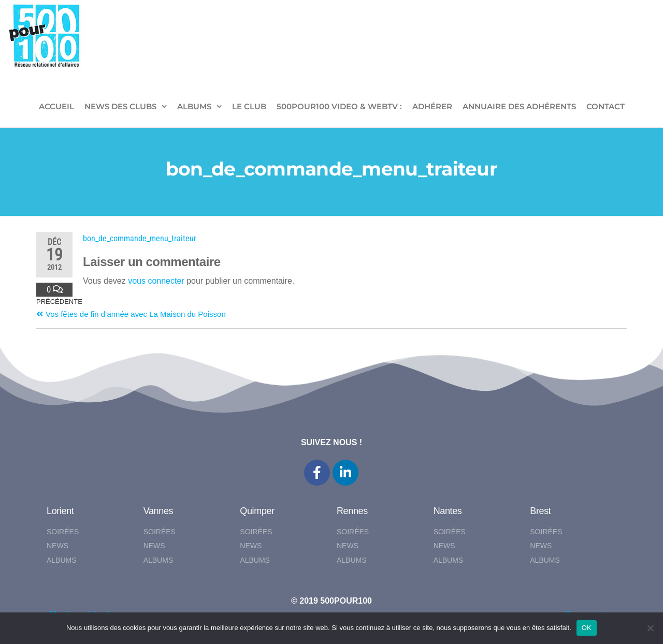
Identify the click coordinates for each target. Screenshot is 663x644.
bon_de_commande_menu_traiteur (140, 238)
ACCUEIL (56, 106)
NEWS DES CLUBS (120, 106)
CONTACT (606, 106)
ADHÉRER (432, 106)
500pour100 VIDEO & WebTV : (339, 106)
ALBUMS (194, 106)
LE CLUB (249, 106)
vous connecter (156, 281)
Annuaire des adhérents (519, 106)
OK (587, 628)
